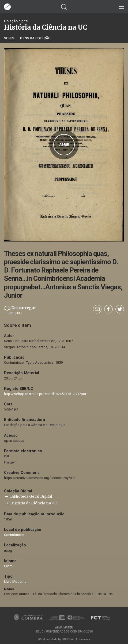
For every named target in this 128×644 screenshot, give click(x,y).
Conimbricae (14, 535)
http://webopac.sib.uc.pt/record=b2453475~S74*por (45, 394)
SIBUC (66, 639)
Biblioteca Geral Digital (28, 497)
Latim (8, 566)
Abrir (64, 145)
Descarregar (20, 310)
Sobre (9, 38)
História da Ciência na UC (31, 503)
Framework (83, 639)
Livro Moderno (15, 582)
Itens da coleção (35, 38)
